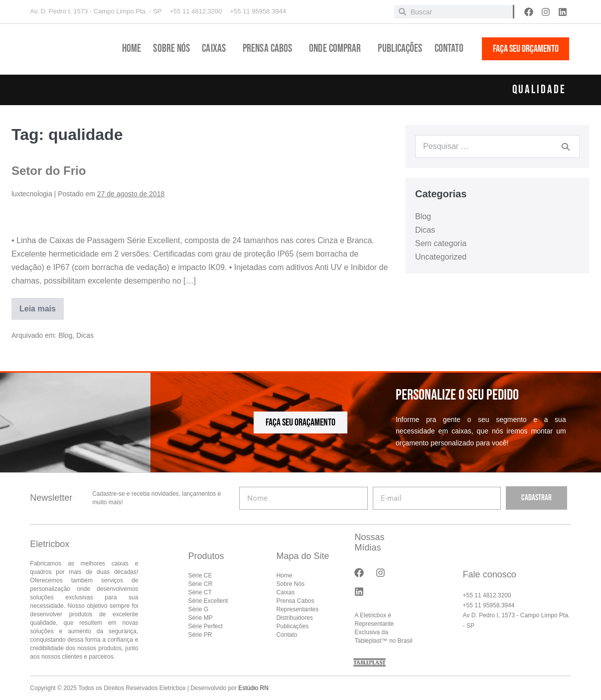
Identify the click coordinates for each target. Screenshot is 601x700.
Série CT (200, 592)
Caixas (216, 49)
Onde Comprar (337, 49)
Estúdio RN (253, 688)
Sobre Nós (171, 49)
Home (132, 49)
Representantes (297, 609)
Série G (198, 609)
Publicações (400, 49)
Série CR (200, 584)
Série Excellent (208, 601)
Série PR (200, 635)
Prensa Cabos (270, 49)
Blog (65, 335)
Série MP (200, 618)
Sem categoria (441, 243)
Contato (449, 49)
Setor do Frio (49, 171)
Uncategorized (441, 257)
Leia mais (39, 305)
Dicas (85, 335)
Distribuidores (294, 618)
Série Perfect (205, 626)
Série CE (200, 575)
